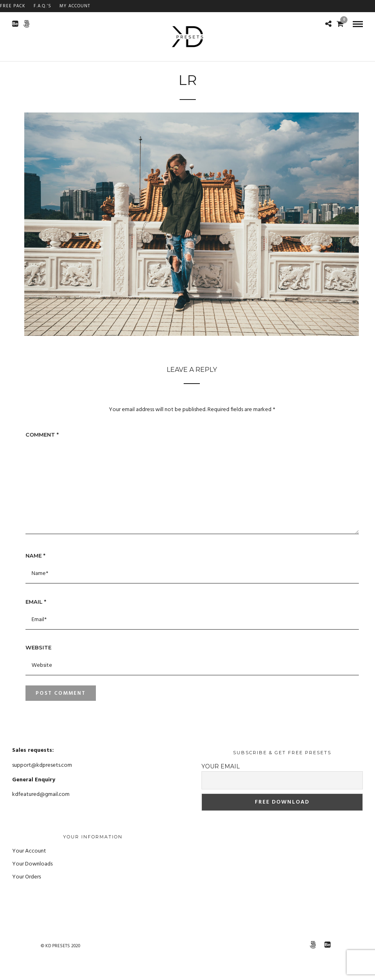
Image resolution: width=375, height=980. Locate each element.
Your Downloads (32, 864)
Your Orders (26, 877)
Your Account (29, 851)
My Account (75, 6)
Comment (42, 435)
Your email (221, 766)
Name (35, 556)
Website (38, 647)
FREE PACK (13, 6)
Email (36, 602)
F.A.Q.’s (42, 6)
